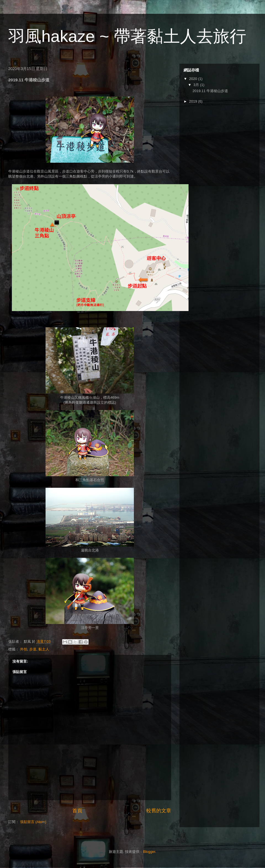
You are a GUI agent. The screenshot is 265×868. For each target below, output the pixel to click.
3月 (197, 85)
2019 (194, 101)
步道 (33, 649)
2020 (194, 79)
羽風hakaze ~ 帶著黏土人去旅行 (127, 36)
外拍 (24, 649)
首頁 (77, 811)
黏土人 (44, 649)
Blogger (149, 852)
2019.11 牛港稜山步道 (210, 91)
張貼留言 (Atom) (33, 822)
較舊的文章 (159, 811)
